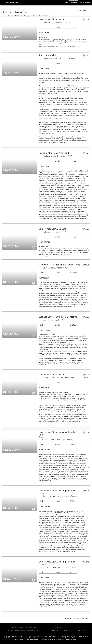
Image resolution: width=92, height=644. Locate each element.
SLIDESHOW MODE (82, 11)
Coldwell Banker (18, 627)
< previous (68, 619)
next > (88, 619)
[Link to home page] (2, 3)
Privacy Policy (74, 627)
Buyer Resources (84, 3)
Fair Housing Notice (79, 630)
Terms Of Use (61, 627)
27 (84, 619)
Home (66, 3)
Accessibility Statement (59, 630)
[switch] (34, 37)
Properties (73, 3)
